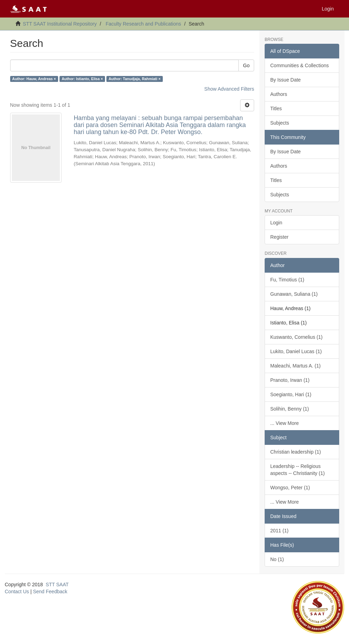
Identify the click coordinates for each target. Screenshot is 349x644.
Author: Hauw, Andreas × (34, 79)
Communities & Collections (299, 65)
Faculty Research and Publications (144, 24)
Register (279, 237)
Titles (276, 108)
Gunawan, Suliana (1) (294, 294)
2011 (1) (279, 531)
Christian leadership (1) (296, 452)
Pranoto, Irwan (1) (290, 380)
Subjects (280, 123)
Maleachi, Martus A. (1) (295, 366)
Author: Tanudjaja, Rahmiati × (134, 79)
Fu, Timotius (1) (287, 280)
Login (276, 223)
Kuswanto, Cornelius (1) (296, 337)
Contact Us (17, 591)
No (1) (277, 559)
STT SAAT (57, 584)
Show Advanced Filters (229, 89)
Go (246, 65)
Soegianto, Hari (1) (291, 394)
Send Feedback (50, 591)
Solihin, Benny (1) (290, 409)
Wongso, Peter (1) (290, 488)
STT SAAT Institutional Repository (60, 24)
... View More (284, 423)
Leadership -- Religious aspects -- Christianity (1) (298, 470)
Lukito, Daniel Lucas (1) (296, 351)
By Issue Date (285, 80)
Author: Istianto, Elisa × (82, 79)
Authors (279, 94)
